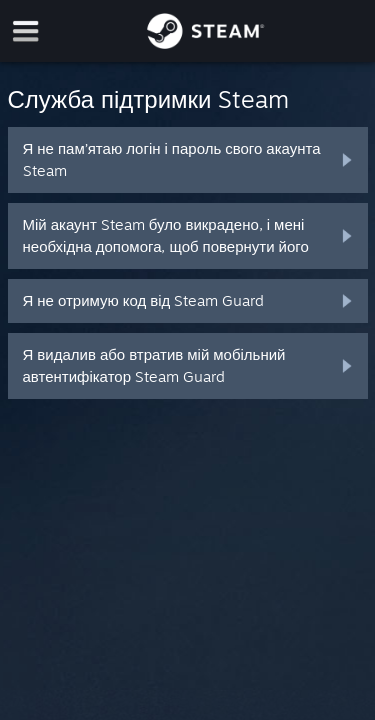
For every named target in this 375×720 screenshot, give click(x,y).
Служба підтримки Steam (149, 99)
